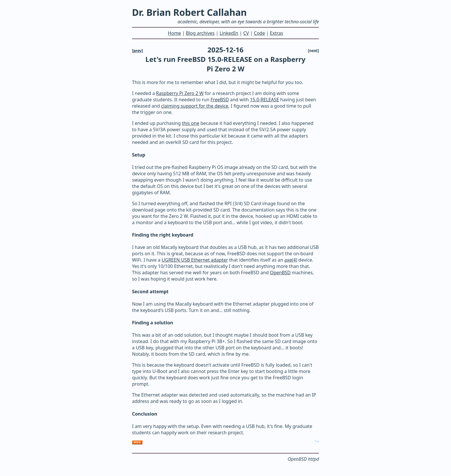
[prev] (137, 51)
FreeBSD (220, 100)
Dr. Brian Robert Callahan (189, 12)
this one (191, 123)
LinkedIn (229, 33)
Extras (276, 33)
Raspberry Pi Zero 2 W (180, 93)
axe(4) (291, 260)
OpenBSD (280, 273)
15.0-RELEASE (264, 100)
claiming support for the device (195, 106)
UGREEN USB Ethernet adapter (195, 260)
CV (246, 33)
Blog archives (200, 33)
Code (260, 33)
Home (175, 33)
